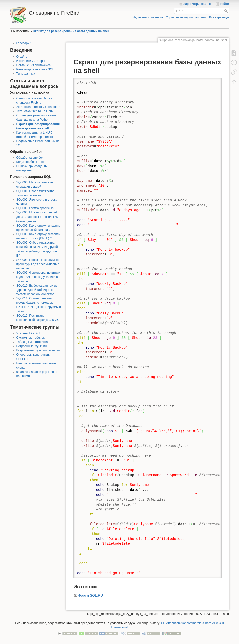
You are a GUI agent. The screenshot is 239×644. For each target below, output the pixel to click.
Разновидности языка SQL (35, 69)
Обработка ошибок (30, 158)
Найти (227, 11)
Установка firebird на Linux (35, 111)
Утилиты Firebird (28, 333)
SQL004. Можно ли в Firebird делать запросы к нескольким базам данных (37, 217)
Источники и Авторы (31, 61)
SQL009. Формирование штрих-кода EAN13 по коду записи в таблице (39, 277)
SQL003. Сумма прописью (35, 208)
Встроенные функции (32, 346)
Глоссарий (24, 43)
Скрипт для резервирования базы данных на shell (71, 31)
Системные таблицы (31, 338)
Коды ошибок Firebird (31, 162)
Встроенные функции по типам (38, 350)
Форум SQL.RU (91, 595)
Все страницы (219, 17)
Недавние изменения (148, 17)
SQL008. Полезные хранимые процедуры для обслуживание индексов (38, 264)
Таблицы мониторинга (32, 342)
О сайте (22, 57)
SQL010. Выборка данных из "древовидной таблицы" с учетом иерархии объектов (37, 290)
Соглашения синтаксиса (34, 65)
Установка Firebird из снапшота (38, 107)
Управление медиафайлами (186, 17)
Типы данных (26, 74)
